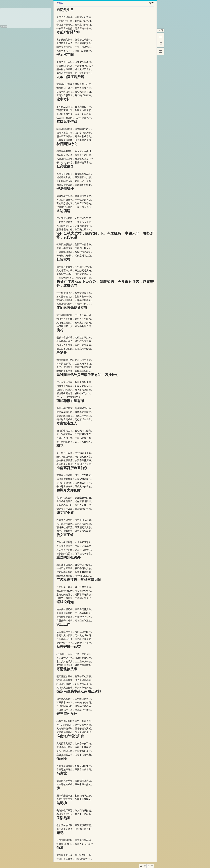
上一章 (143, 866)
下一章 (150, 866)
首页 (161, 30)
